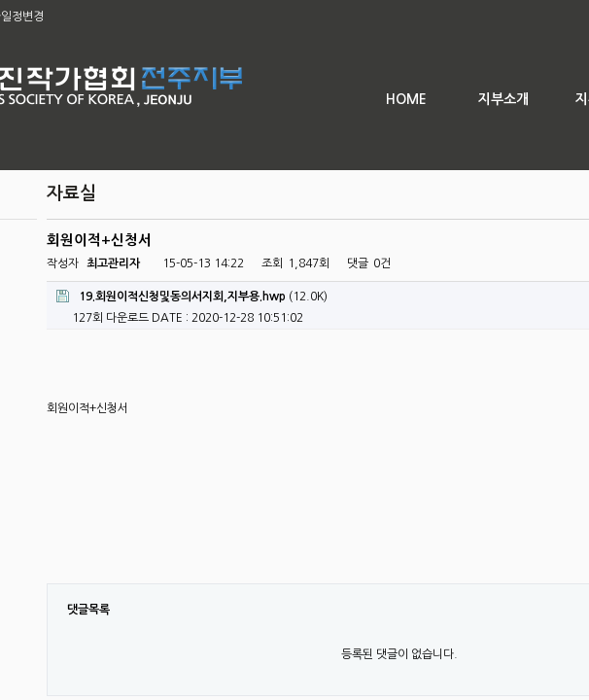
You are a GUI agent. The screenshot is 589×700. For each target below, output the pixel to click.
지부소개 (503, 99)
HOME (406, 99)
